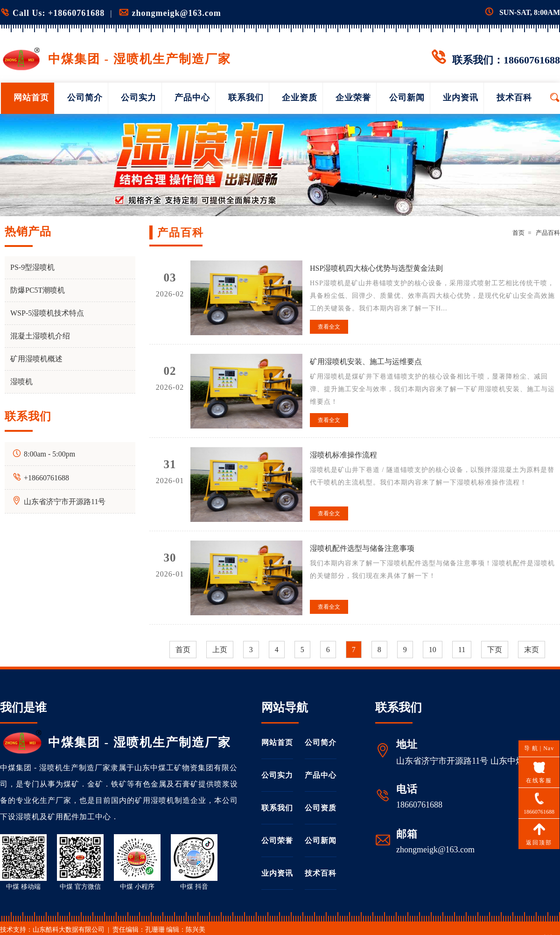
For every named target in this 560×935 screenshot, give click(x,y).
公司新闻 (407, 98)
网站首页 (31, 98)
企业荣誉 (353, 98)
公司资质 (321, 808)
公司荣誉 (277, 840)
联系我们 (246, 98)
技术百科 (514, 98)
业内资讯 (461, 98)
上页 (220, 650)
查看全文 (329, 327)
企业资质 (300, 98)
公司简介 (85, 98)
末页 (532, 650)
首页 (518, 233)
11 (462, 650)
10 (433, 650)
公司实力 (139, 98)
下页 (495, 650)
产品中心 (192, 98)
